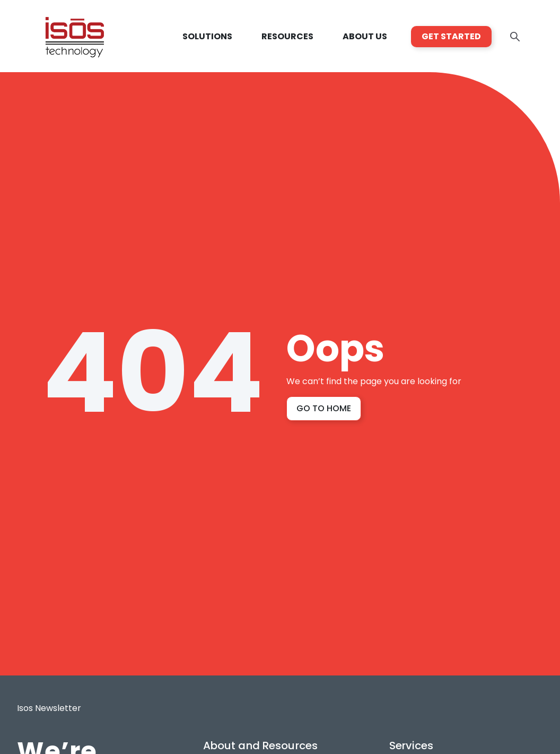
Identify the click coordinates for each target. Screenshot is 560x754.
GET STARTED (451, 36)
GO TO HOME (324, 408)
